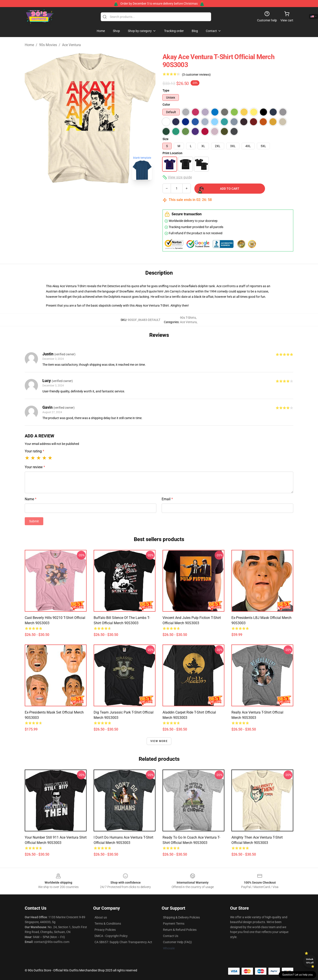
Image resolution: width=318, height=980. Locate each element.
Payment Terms (174, 924)
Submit (34, 521)
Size (166, 139)
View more (159, 741)
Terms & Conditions (108, 924)
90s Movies (48, 45)
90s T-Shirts (188, 318)
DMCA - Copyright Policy (111, 936)
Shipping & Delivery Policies (181, 917)
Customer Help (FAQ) (177, 942)
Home (29, 45)
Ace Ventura (71, 45)
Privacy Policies (105, 930)
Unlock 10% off (310, 961)
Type (166, 90)
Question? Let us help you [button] (297, 975)
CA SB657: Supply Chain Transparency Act (123, 942)
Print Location (172, 153)
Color (166, 105)
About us (101, 917)
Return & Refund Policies (180, 930)
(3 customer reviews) (196, 75)
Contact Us (171, 936)
